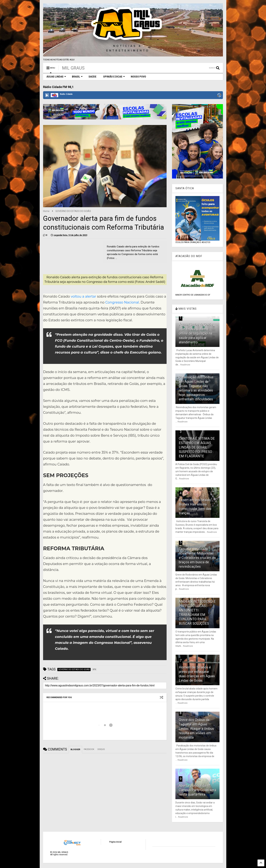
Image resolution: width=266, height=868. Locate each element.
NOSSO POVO (138, 77)
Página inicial (115, 842)
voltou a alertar (83, 296)
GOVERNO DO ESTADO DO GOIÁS (73, 211)
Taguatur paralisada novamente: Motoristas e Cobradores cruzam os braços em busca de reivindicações (197, 558)
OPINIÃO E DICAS (114, 77)
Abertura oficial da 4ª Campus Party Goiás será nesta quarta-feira (197, 790)
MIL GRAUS (73, 68)
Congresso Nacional (122, 302)
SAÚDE (92, 77)
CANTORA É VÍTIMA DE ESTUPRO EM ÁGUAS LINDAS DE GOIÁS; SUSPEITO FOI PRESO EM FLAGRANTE (197, 447)
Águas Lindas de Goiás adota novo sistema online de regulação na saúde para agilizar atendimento (196, 333)
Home (46, 211)
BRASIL (77, 77)
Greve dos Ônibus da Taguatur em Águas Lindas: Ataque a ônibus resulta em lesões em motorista (196, 729)
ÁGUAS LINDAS (56, 77)
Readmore (185, 365)
